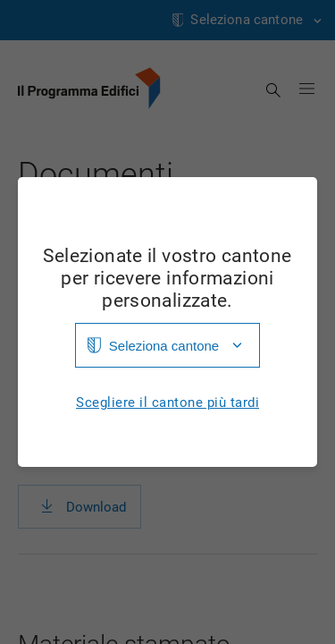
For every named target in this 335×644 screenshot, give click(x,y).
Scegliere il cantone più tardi (167, 403)
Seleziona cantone (164, 346)
